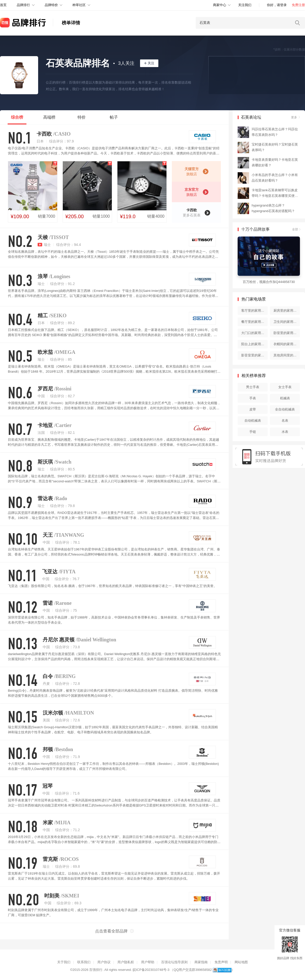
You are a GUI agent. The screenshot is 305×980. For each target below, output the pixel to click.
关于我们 (64, 962)
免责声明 (221, 962)
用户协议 (104, 962)
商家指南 (201, 962)
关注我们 (245, 5)
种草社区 (79, 5)
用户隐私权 (126, 962)
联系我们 (84, 962)
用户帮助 (148, 962)
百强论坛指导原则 (174, 962)
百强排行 (96, 970)
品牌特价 (51, 5)
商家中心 (220, 5)
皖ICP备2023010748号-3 (151, 970)
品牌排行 (23, 5)
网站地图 (241, 962)
